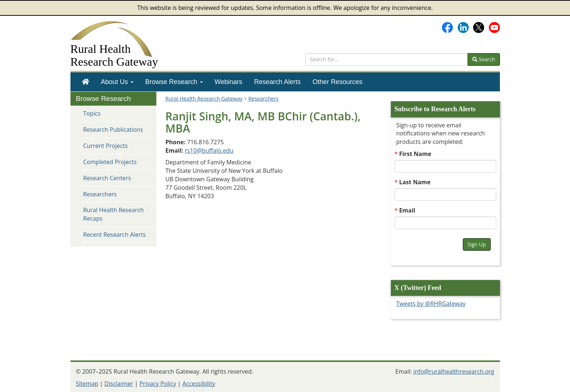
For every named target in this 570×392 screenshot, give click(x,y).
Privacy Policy (158, 384)
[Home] (86, 82)
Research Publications (113, 130)
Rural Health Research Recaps (114, 214)
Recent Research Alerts (115, 235)
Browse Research (174, 82)
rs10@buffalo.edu (209, 150)
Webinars (229, 82)
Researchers (100, 194)
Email (407, 210)
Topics (92, 113)
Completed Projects (110, 162)
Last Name (415, 182)
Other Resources (337, 82)
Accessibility (199, 384)
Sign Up (477, 244)
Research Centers (107, 178)
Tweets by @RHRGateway (431, 304)
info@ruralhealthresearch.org (454, 371)
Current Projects (106, 146)
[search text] (387, 59)
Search (484, 59)
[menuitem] (86, 82)
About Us (117, 82)
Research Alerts (277, 82)
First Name (415, 154)
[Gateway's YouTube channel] (494, 27)
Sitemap (87, 384)
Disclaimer (119, 384)
